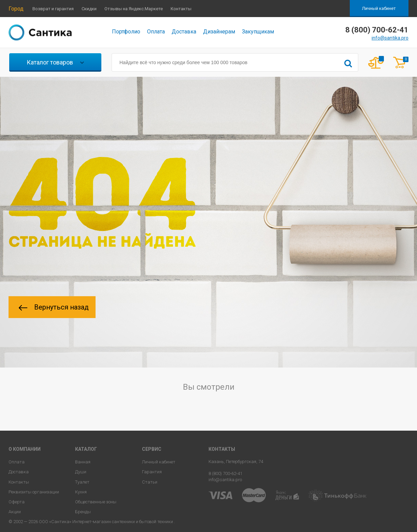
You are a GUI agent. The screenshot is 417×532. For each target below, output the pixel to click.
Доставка (184, 32)
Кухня (81, 492)
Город (16, 9)
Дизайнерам (219, 32)
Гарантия (152, 472)
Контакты (181, 9)
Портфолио (126, 32)
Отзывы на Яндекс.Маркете (134, 9)
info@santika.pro (390, 38)
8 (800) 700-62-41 (225, 473)
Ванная (83, 462)
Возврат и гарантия (53, 9)
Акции (15, 512)
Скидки (89, 9)
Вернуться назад (54, 307)
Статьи (150, 482)
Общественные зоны (96, 502)
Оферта (17, 502)
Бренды (83, 512)
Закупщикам (258, 32)
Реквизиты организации (34, 492)
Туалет (82, 482)
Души (81, 472)
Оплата (156, 32)
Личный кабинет (379, 8)
